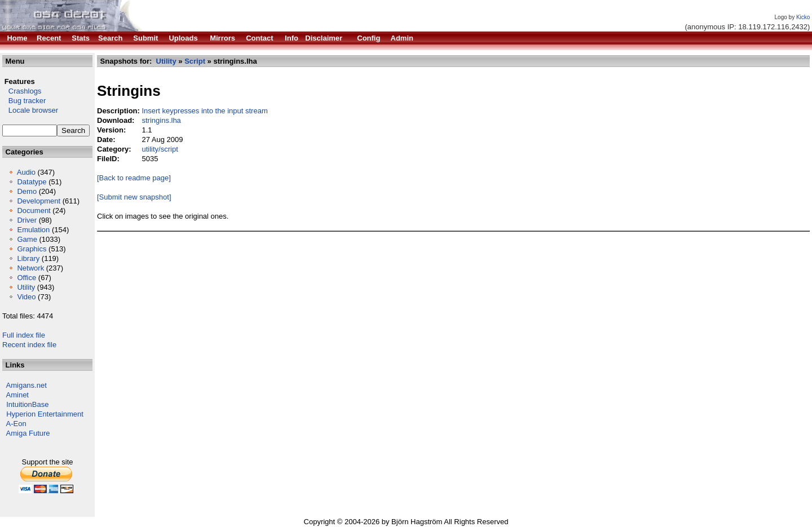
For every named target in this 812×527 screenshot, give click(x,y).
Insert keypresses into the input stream (204, 111)
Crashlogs (22, 91)
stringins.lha (161, 120)
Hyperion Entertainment (45, 414)
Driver (27, 220)
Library (28, 258)
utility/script (160, 149)
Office (27, 278)
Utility (26, 287)
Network (30, 268)
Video (26, 297)
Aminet (17, 395)
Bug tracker (24, 101)
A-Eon (16, 424)
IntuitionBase (27, 404)
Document (34, 211)
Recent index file (29, 345)
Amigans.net (27, 385)
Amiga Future (28, 433)
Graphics (32, 249)
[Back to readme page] (134, 178)
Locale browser (30, 110)
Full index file (24, 335)
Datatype (32, 182)
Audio (26, 172)
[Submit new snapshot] (134, 197)
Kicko (803, 17)
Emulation (33, 230)
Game (27, 239)
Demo (27, 191)
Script (195, 61)
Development (39, 201)
